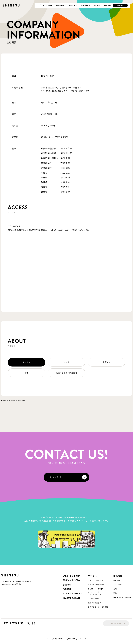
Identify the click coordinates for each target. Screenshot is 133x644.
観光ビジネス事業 (95, 603)
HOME (4, 400)
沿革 (27, 373)
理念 (115, 589)
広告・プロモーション (96, 580)
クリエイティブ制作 (95, 589)
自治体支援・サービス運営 (98, 607)
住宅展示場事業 (94, 598)
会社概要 (27, 362)
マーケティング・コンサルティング (94, 593)
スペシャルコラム (72, 580)
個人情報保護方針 (72, 598)
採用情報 (67, 589)
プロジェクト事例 (72, 576)
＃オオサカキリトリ (73, 593)
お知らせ (67, 585)
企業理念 (106, 362)
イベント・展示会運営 (96, 585)
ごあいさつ (66, 362)
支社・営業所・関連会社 (67, 373)
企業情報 (12, 400)
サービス (92, 576)
